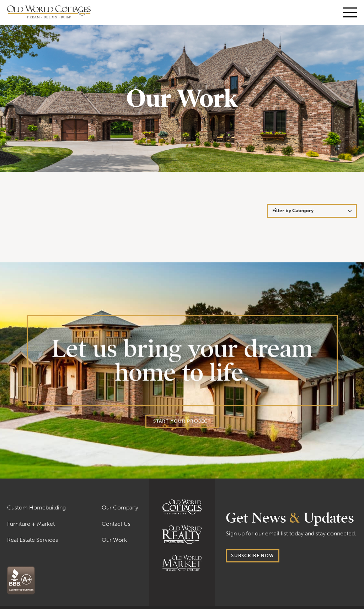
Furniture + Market (31, 524)
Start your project (182, 427)
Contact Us (116, 524)
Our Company (120, 507)
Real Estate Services (33, 540)
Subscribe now (253, 555)
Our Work (114, 540)
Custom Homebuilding (36, 507)
